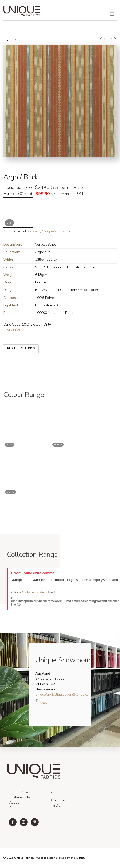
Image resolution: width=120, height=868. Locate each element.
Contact (15, 808)
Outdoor (57, 793)
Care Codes (60, 801)
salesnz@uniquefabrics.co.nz (50, 231)
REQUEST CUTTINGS (17, 345)
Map (41, 703)
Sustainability (20, 798)
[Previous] (101, 39)
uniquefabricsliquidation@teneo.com (63, 695)
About (14, 803)
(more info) (12, 330)
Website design (46, 858)
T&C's (56, 806)
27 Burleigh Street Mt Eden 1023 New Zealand (49, 682)
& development (65, 858)
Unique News (20, 793)
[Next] (115, 39)
